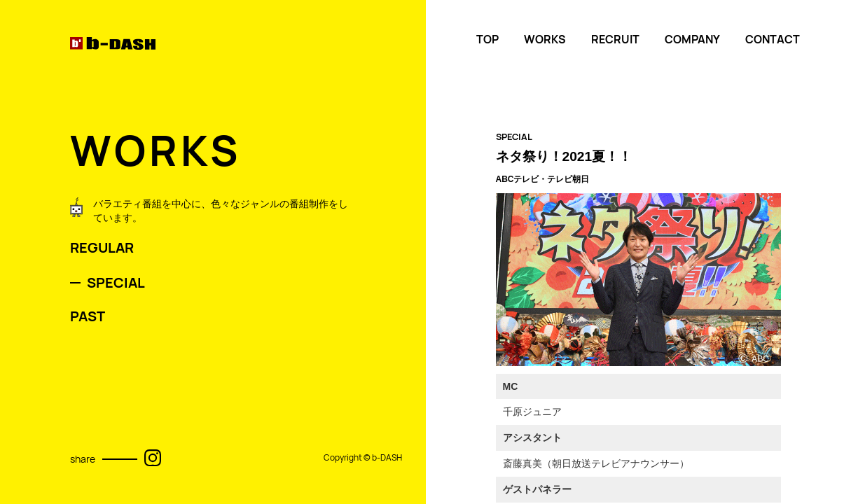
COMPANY (692, 40)
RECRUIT (615, 40)
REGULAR (102, 248)
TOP (487, 40)
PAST (88, 316)
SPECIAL (116, 283)
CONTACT (773, 40)
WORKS (545, 40)
